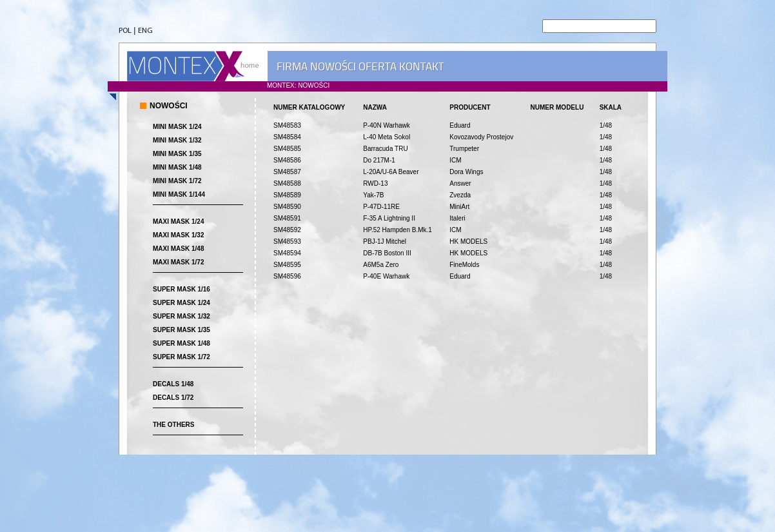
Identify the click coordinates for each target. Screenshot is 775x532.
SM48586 (287, 160)
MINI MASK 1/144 (179, 194)
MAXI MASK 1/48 (178, 249)
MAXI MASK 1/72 (178, 262)
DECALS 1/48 (173, 384)
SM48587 (287, 172)
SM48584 (287, 137)
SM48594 (287, 253)
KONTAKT (421, 66)
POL (125, 31)
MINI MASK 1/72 (177, 181)
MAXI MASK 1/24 (178, 222)
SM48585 (287, 149)
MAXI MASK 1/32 (178, 235)
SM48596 (287, 276)
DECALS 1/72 (173, 398)
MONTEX (193, 66)
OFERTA (378, 66)
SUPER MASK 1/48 (181, 343)
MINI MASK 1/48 (177, 167)
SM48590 (287, 207)
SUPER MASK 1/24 (181, 303)
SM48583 (287, 125)
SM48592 (287, 230)
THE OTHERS (173, 425)
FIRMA (292, 66)
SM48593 (287, 241)
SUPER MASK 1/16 (181, 289)
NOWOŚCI (333, 66)
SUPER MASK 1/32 (181, 316)
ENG (145, 31)
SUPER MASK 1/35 (181, 330)
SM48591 (287, 218)
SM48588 (287, 183)
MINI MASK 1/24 (177, 127)
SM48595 (287, 265)
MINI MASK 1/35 (177, 154)
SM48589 (287, 195)
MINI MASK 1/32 (177, 140)
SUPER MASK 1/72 (181, 357)
